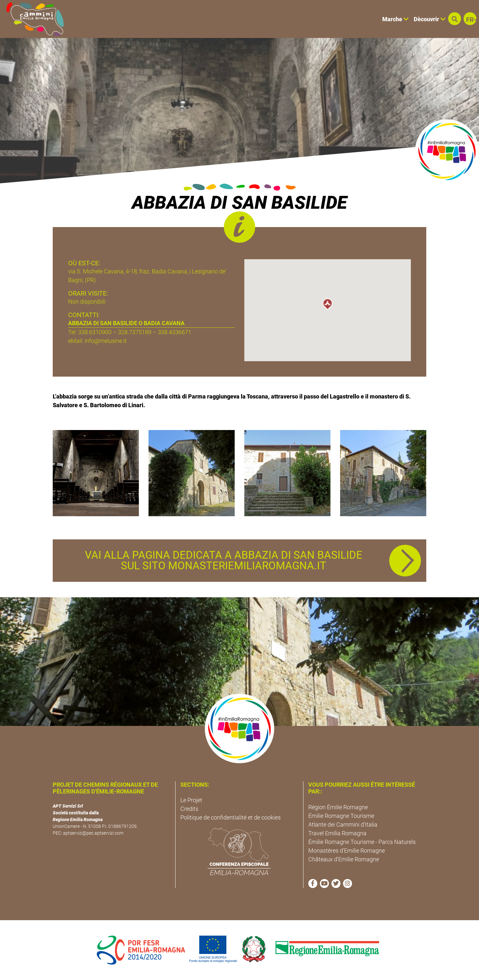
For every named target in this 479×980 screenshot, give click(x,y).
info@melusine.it (106, 341)
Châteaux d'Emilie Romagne (344, 859)
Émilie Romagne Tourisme (341, 816)
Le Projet (191, 800)
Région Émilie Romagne (338, 807)
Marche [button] (395, 19)
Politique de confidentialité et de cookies (230, 817)
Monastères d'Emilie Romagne (347, 851)
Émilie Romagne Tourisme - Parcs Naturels (362, 842)
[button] (455, 19)
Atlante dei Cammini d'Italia (343, 824)
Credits (189, 809)
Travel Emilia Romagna (337, 833)
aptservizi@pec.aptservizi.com (93, 833)
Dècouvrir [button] (430, 19)
